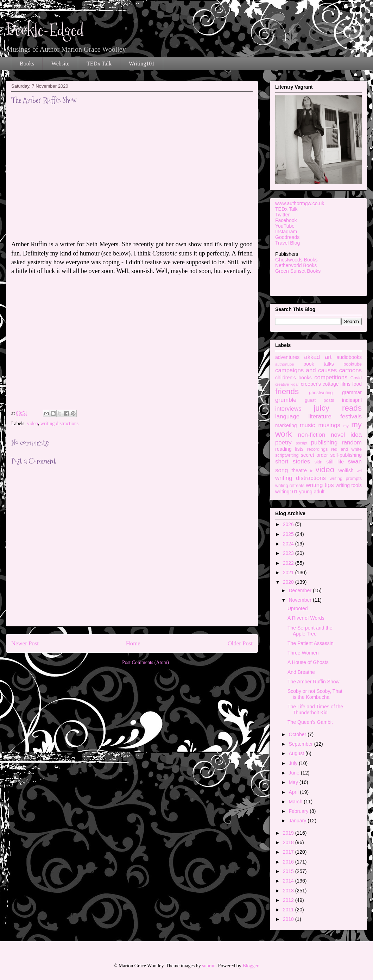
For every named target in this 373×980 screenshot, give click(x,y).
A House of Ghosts (308, 662)
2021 (289, 573)
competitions (331, 377)
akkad (312, 357)
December (301, 590)
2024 (289, 544)
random (352, 442)
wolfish (346, 470)
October (298, 734)
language (287, 416)
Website (60, 64)
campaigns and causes (306, 370)
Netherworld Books (296, 265)
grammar (352, 392)
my (346, 426)
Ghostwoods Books (296, 260)
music (308, 425)
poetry (283, 442)
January (298, 821)
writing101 (286, 492)
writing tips (320, 485)
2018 (289, 842)
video (33, 423)
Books (27, 64)
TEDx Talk (99, 64)
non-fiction (312, 435)
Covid (356, 378)
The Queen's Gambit (310, 722)
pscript (301, 443)
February (299, 811)
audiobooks (349, 357)
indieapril (352, 400)
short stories (293, 461)
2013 (289, 891)
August (297, 753)
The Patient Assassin (311, 643)
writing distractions (60, 423)
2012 (289, 900)
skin (318, 462)
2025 (289, 534)
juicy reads (338, 408)
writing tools (349, 485)
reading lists (289, 449)
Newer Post (25, 643)
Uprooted (298, 608)
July (294, 763)
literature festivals (335, 416)
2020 (289, 582)
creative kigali (287, 384)
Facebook (286, 220)
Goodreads (287, 237)
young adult (312, 492)
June (295, 773)
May (294, 782)
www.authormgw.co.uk (300, 203)
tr (311, 471)
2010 (289, 919)
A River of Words (306, 618)
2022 (289, 563)
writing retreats (290, 486)
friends (287, 391)
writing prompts (346, 479)
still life (335, 462)
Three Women (303, 653)
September (301, 744)
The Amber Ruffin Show (314, 682)
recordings (317, 449)
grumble (286, 400)
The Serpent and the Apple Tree (310, 631)
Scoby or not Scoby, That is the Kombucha (315, 694)
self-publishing (346, 455)
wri (359, 471)
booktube (353, 364)
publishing (324, 442)
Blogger (250, 966)
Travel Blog (287, 243)
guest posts (319, 400)
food (357, 384)
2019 (289, 833)
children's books (293, 378)
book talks (319, 364)
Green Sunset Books (298, 271)
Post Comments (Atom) (146, 662)
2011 (289, 910)
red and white (346, 449)
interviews (288, 409)
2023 (289, 553)
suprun (209, 966)
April (294, 792)
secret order (314, 455)
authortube (285, 364)
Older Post (240, 643)
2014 (289, 881)
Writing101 (142, 64)
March (296, 802)
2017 (289, 852)
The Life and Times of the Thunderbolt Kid (315, 710)
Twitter (282, 215)
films (345, 384)
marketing (286, 425)
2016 (289, 862)
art (328, 357)
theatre (299, 470)
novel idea (346, 435)
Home (133, 643)
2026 (289, 524)
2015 (289, 871)
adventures (287, 357)
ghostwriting (321, 393)
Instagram (286, 232)
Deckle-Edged (45, 30)
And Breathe (301, 672)
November (301, 600)
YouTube (285, 226)
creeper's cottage (320, 384)
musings (329, 425)
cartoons (350, 370)
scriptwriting (287, 455)
